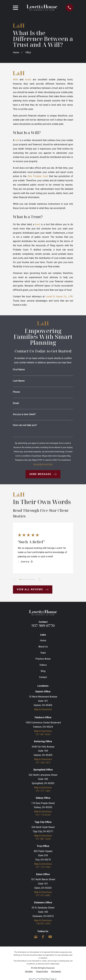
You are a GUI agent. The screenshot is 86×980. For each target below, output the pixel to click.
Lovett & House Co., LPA (59, 297)
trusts (28, 80)
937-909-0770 (43, 626)
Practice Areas (43, 659)
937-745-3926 (43, 867)
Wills (16, 80)
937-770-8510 (43, 815)
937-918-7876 (43, 763)
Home (43, 640)
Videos (43, 665)
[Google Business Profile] (36, 937)
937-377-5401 (43, 791)
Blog (43, 671)
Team (43, 653)
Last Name (19, 381)
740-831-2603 (43, 924)
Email (16, 403)
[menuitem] (29, 972)
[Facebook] (43, 937)
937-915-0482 (43, 896)
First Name (19, 370)
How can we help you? (25, 425)
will (17, 140)
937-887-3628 (43, 839)
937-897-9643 (43, 734)
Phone (16, 392)
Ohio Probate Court (38, 176)
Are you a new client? (24, 414)
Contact (43, 677)
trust (37, 224)
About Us (43, 647)
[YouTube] (50, 937)
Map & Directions (43, 709)
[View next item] (40, 579)
